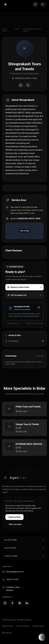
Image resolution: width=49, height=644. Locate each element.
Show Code (40, 356)
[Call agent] (28, 85)
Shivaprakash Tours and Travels (32, 30)
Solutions (24, 556)
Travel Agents (5, 30)
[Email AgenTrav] (24, 573)
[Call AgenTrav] (24, 581)
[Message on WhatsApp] (21, 85)
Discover (24, 548)
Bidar (17, 29)
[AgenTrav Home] (14, 478)
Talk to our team (15, 524)
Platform (24, 540)
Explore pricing (14, 517)
